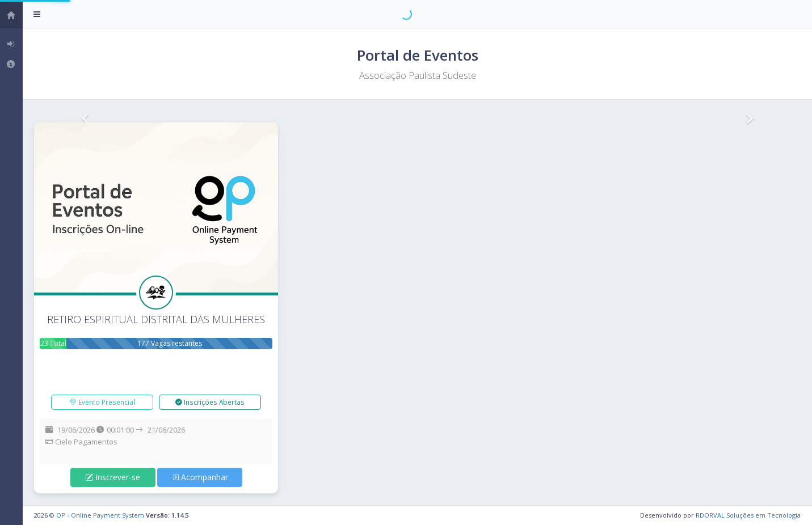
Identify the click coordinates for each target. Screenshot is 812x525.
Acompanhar (199, 477)
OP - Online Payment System (100, 515)
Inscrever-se (113, 477)
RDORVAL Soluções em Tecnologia (748, 515)
